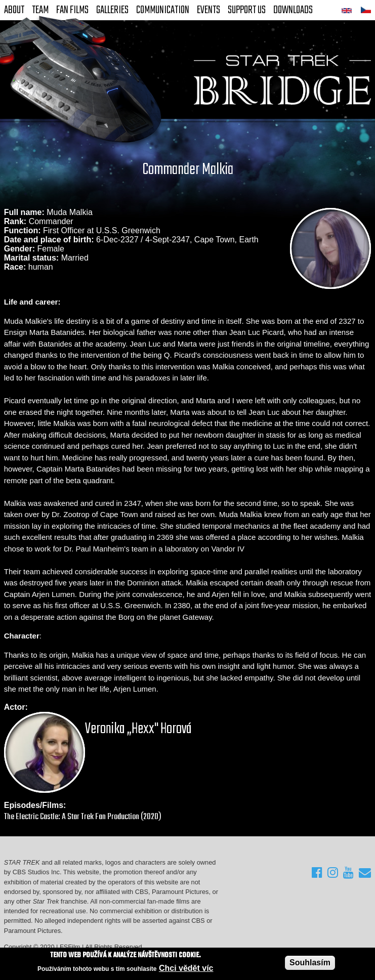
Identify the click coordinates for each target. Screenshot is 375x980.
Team (40, 10)
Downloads (293, 10)
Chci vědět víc (186, 968)
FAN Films (72, 10)
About (14, 10)
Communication (163, 10)
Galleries (112, 10)
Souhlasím (310, 963)
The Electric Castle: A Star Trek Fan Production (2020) (83, 817)
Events (209, 10)
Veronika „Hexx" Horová (138, 729)
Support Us (247, 10)
